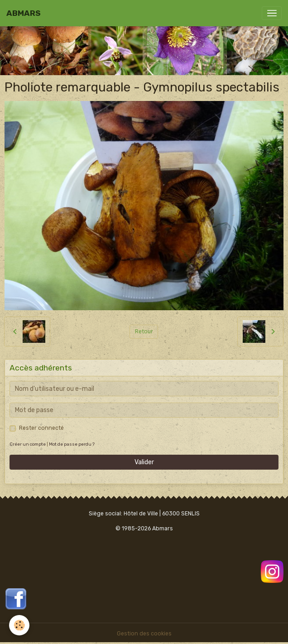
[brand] (24, 13)
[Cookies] (19, 625)
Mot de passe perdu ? (72, 444)
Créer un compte (28, 444)
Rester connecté (41, 428)
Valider (144, 462)
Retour (144, 332)
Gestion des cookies (144, 634)
